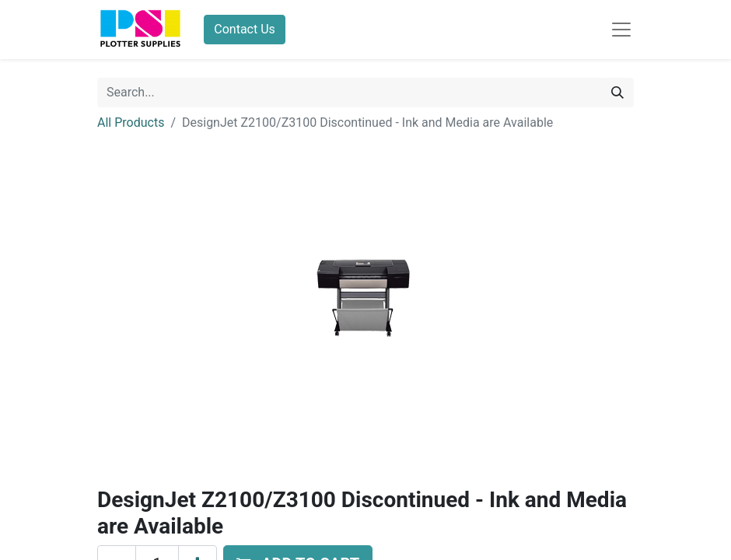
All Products (131, 122)
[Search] (617, 93)
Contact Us (245, 29)
